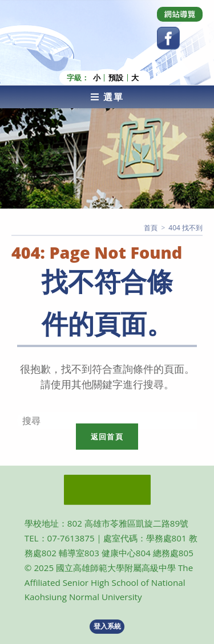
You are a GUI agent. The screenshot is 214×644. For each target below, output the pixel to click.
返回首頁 (107, 437)
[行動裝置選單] (107, 97)
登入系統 (107, 626)
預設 (116, 78)
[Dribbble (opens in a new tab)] (180, 14)
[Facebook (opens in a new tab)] (168, 38)
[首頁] (151, 228)
